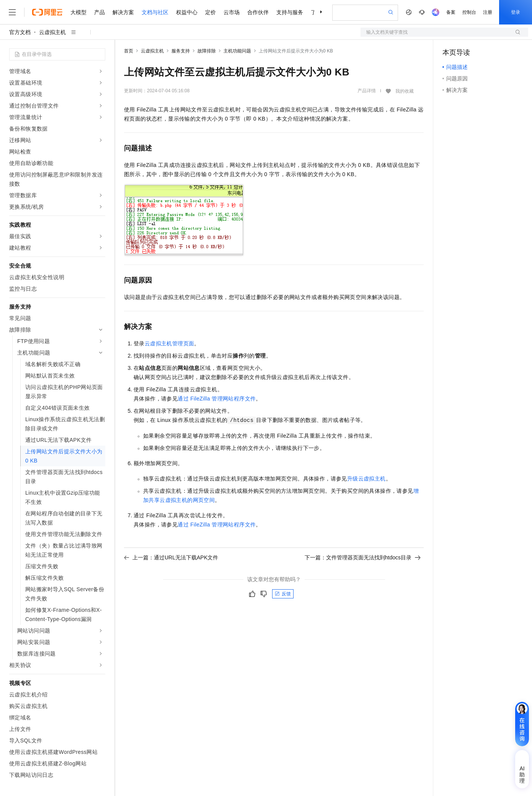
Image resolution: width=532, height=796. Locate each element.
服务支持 (181, 51)
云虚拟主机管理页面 (170, 343)
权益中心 (187, 12)
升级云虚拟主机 (366, 479)
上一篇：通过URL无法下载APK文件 (171, 557)
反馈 (283, 594)
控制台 (469, 12)
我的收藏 (405, 91)
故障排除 (207, 51)
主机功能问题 (237, 51)
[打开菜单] (12, 12)
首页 (129, 51)
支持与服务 (290, 12)
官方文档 (20, 32)
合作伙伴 (258, 12)
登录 (516, 12)
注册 (488, 12)
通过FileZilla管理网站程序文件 (217, 399)
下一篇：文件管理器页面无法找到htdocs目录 (363, 557)
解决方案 (123, 12)
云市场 (232, 12)
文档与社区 (155, 12)
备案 (451, 12)
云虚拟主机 (52, 32)
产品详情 (367, 91)
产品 (100, 12)
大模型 (78, 12)
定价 (211, 12)
